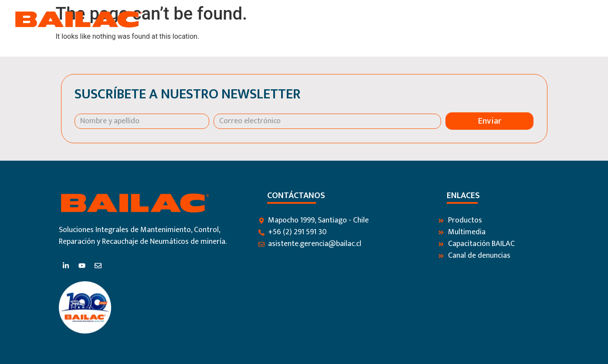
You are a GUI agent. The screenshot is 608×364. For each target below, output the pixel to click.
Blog (506, 19)
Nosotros (375, 19)
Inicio (336, 19)
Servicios (470, 19)
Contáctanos (550, 19)
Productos (423, 19)
